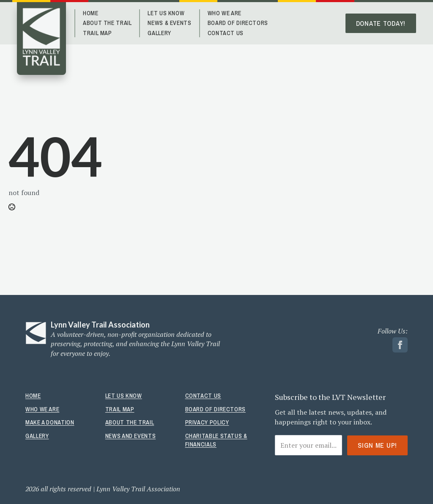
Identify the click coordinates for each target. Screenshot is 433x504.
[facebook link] (400, 345)
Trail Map (97, 33)
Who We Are (225, 13)
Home (91, 13)
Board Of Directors (215, 409)
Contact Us (226, 33)
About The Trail (107, 23)
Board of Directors (238, 23)
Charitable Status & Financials (216, 440)
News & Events (169, 23)
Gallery (159, 33)
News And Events (130, 436)
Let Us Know (166, 13)
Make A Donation (50, 422)
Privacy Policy (207, 422)
